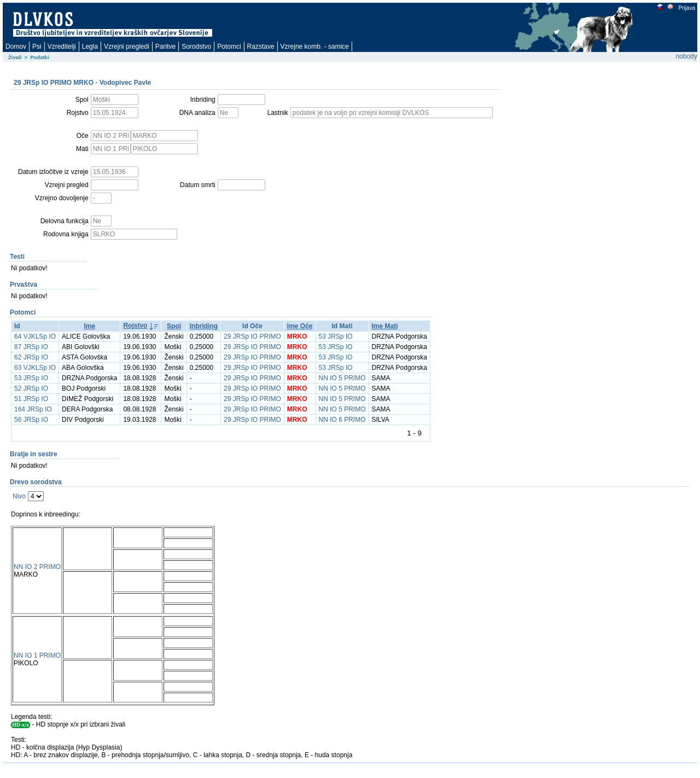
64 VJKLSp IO (35, 336)
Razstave (261, 47)
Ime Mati (385, 326)
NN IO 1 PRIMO (37, 655)
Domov (16, 47)
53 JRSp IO (336, 336)
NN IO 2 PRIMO (37, 567)
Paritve (165, 47)
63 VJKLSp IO (35, 368)
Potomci (229, 47)
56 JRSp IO (31, 420)
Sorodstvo (196, 47)
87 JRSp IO (31, 347)
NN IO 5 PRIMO (342, 378)
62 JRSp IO (31, 357)
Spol (174, 326)
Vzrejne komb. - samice (315, 47)
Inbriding (204, 326)
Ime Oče (300, 326)
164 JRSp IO (33, 409)
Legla (90, 47)
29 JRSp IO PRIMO (252, 336)
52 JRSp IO (31, 388)
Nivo (19, 496)
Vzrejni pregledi (127, 47)
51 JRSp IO (31, 399)
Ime (89, 326)
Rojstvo (135, 326)
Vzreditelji (62, 47)
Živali (15, 57)
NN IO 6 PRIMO (342, 420)
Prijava (686, 8)
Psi (37, 47)
